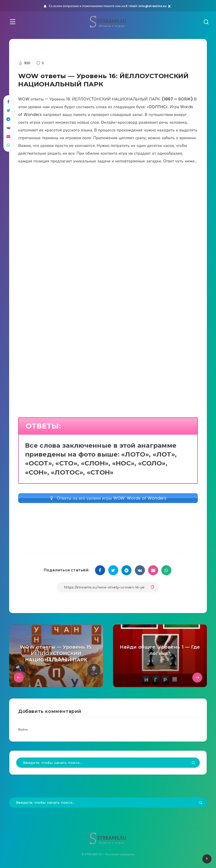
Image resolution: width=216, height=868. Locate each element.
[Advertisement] (108, 221)
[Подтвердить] (193, 763)
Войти (23, 729)
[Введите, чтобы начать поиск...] (108, 763)
